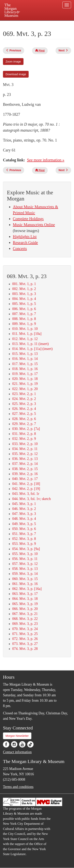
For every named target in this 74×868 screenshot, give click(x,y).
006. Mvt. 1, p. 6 (24, 309)
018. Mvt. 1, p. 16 (25, 369)
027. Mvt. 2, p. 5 (24, 414)
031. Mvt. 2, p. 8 (24, 434)
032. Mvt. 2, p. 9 (24, 439)
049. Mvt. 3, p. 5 (24, 524)
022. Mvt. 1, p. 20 (25, 389)
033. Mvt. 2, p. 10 (25, 444)
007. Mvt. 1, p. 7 (24, 314)
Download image (16, 74)
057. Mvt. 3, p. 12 (25, 564)
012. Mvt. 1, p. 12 (25, 339)
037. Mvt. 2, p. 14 (25, 464)
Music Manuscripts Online (34, 225)
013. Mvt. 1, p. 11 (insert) (30, 344)
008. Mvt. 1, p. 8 (24, 319)
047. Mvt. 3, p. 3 (24, 514)
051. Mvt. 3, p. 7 (24, 534)
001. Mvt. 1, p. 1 (24, 284)
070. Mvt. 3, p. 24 (25, 629)
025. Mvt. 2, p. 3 (24, 404)
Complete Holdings (28, 219)
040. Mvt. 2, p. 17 (25, 479)
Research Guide (25, 243)
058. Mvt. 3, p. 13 (25, 569)
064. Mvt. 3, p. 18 (25, 599)
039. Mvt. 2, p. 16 (25, 474)
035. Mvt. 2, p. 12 (25, 454)
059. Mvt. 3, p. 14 (25, 574)
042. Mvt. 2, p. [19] (26, 489)
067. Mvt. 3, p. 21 (25, 614)
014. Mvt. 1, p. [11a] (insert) (32, 349)
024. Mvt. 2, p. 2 (24, 399)
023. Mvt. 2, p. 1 (24, 394)
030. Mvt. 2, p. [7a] (26, 429)
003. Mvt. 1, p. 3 (24, 294)
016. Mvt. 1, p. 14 (25, 359)
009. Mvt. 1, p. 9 (24, 324)
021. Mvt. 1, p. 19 (25, 384)
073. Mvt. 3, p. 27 (25, 644)
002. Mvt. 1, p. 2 (24, 289)
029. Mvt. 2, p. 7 (24, 424)
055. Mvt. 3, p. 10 (25, 554)
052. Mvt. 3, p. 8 (24, 539)
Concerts (20, 249)
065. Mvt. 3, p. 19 (25, 604)
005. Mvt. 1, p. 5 (24, 304)
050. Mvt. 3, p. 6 (24, 529)
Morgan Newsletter (17, 736)
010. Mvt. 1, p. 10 (25, 329)
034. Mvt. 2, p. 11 (25, 449)
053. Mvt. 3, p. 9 (24, 544)
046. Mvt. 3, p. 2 (24, 509)
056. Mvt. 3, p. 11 (25, 559)
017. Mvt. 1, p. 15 (25, 364)
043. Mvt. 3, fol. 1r (26, 494)
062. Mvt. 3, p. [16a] (27, 589)
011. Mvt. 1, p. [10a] (27, 334)
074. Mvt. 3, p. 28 (25, 649)
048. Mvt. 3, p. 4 (24, 519)
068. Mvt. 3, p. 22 (25, 619)
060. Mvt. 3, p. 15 (25, 579)
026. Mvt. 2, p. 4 (24, 409)
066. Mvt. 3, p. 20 (25, 609)
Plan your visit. (11, 23)
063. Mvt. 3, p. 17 (25, 594)
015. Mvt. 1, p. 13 (25, 354)
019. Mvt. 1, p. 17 (25, 374)
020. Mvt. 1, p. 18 (25, 379)
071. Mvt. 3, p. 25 (25, 634)
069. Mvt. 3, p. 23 (25, 624)
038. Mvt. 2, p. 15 (25, 469)
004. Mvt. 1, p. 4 (24, 299)
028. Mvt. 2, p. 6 (24, 419)
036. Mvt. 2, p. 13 (25, 459)
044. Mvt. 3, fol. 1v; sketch (32, 499)
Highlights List (25, 237)
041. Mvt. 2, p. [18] (26, 484)
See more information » (46, 160)
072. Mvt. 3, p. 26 (25, 639)
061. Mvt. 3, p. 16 (25, 584)
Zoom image (13, 62)
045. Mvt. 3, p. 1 (24, 504)
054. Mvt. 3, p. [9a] (26, 549)
